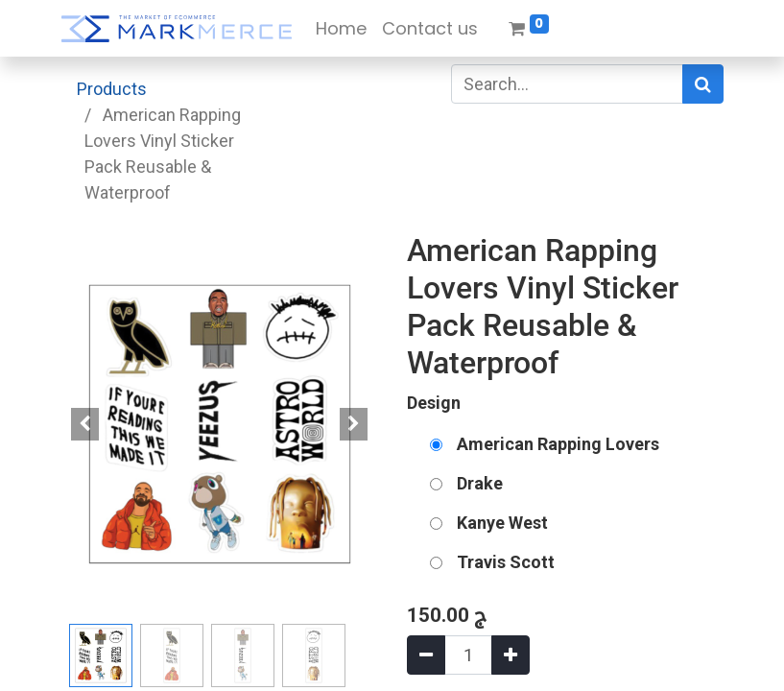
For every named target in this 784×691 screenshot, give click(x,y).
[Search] (703, 84)
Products (112, 89)
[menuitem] (341, 28)
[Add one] (511, 655)
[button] (85, 424)
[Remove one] (426, 655)
